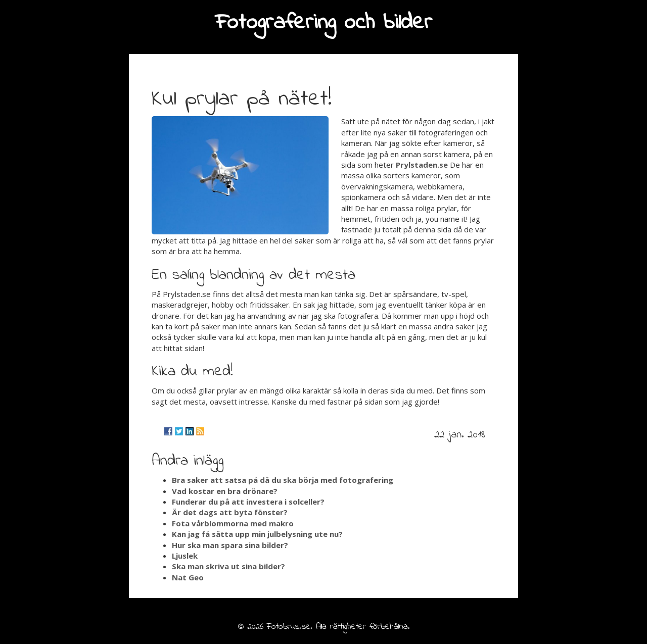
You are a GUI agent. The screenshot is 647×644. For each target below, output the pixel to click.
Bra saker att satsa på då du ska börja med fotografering (283, 480)
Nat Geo (188, 577)
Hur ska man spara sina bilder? (230, 545)
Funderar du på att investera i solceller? (248, 502)
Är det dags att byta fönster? (230, 512)
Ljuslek (185, 556)
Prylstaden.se (422, 165)
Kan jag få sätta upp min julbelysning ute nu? (257, 534)
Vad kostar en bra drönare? (225, 491)
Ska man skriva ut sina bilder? (228, 566)
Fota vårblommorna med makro (233, 523)
